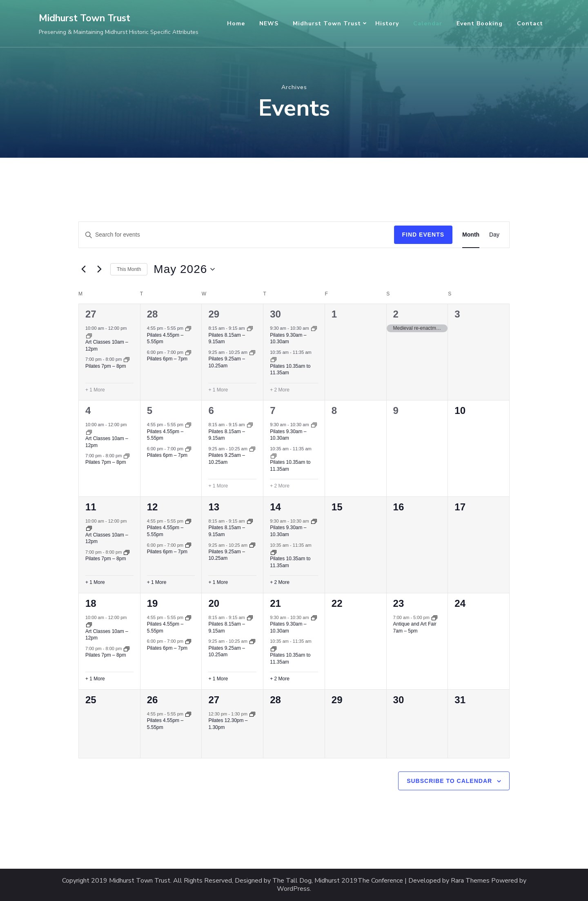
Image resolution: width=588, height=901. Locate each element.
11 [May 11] (91, 507)
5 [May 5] (150, 410)
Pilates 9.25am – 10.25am (226, 555)
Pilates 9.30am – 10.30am (288, 339)
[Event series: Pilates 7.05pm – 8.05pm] (127, 359)
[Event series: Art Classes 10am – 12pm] (89, 335)
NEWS (269, 23)
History (387, 23)
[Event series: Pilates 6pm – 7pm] (188, 352)
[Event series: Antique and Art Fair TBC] (434, 617)
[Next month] (99, 269)
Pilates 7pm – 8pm (106, 366)
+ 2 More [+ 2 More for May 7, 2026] (280, 486)
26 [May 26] (153, 700)
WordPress (293, 889)
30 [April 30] (275, 314)
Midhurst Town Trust (85, 18)
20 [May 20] (214, 603)
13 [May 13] (214, 507)
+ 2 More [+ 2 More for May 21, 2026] (280, 679)
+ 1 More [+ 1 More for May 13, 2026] (218, 582)
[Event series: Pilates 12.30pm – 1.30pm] (252, 714)
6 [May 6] (211, 410)
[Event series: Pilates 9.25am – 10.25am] (252, 352)
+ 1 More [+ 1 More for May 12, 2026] (157, 582)
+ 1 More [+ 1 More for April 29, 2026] (218, 390)
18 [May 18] (91, 603)
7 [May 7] (273, 410)
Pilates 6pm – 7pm (167, 359)
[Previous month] (83, 269)
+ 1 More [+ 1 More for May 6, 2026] (218, 486)
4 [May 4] (88, 410)
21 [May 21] (275, 603)
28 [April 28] (153, 314)
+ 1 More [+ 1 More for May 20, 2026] (218, 679)
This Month (129, 269)
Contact (530, 23)
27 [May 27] (214, 700)
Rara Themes (470, 881)
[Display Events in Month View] (471, 235)
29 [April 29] (214, 314)
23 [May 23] (399, 603)
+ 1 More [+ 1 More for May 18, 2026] (95, 679)
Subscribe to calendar (449, 781)
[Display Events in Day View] (494, 235)
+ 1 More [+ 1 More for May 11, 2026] (95, 582)
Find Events (423, 235)
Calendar (428, 23)
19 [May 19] (153, 603)
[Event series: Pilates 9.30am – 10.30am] (314, 328)
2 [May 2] (396, 314)
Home (236, 23)
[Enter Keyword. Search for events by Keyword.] (236, 235)
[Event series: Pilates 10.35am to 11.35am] (274, 359)
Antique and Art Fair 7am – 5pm (415, 627)
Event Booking (480, 23)
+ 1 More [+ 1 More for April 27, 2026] (95, 390)
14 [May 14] (275, 507)
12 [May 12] (153, 507)
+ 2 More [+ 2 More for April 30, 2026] (280, 390)
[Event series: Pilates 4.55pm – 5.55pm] (188, 328)
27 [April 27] (91, 314)
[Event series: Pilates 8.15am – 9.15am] (250, 328)
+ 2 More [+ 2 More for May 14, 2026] (280, 582)
